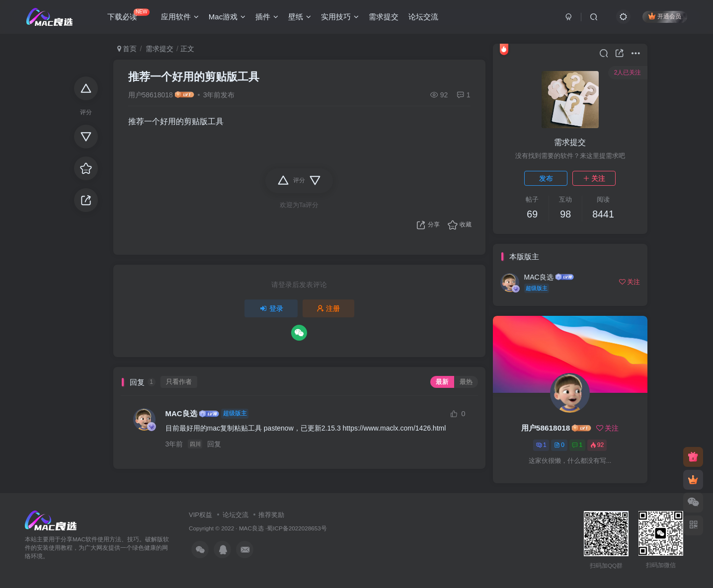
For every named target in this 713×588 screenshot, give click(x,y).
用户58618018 (151, 95)
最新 (442, 382)
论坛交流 (423, 17)
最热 (466, 382)
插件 (267, 17)
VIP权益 (200, 515)
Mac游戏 (227, 17)
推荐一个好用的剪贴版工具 (194, 77)
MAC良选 (181, 413)
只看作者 (179, 382)
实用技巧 (340, 17)
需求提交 (384, 17)
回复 (214, 444)
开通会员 (665, 16)
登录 (271, 308)
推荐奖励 (271, 515)
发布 (546, 178)
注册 (328, 308)
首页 (127, 49)
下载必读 (128, 15)
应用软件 (180, 17)
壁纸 (300, 17)
